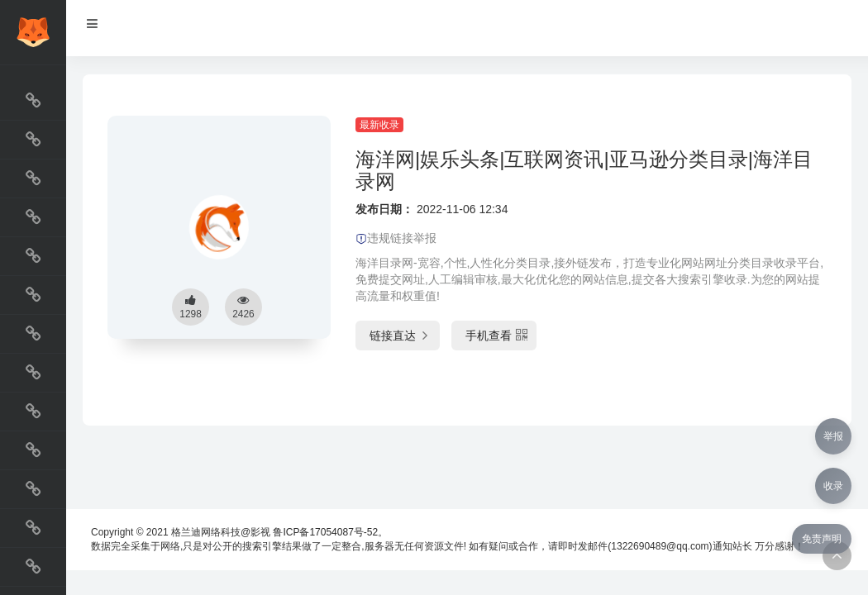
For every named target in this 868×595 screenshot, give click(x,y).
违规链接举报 (396, 238)
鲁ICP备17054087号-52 (325, 532)
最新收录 (379, 125)
